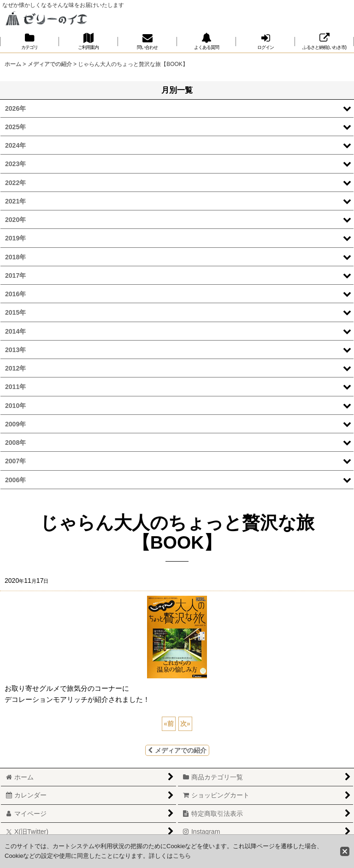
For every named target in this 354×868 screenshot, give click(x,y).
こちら (182, 856)
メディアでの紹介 (177, 750)
